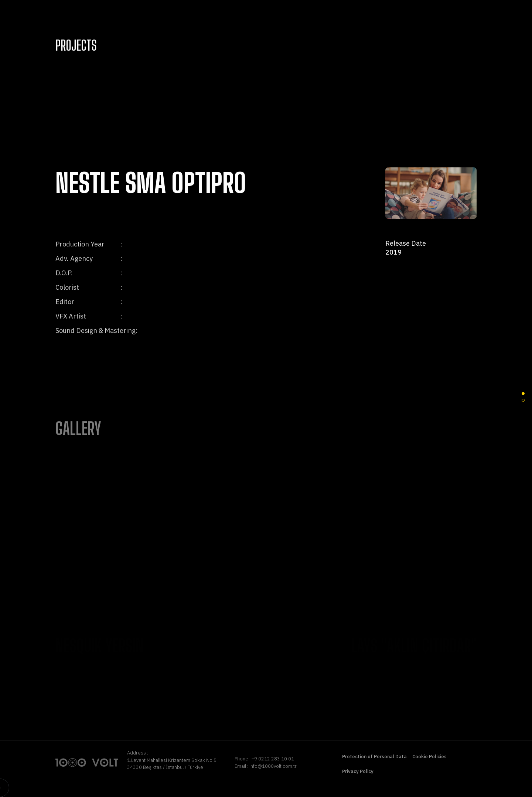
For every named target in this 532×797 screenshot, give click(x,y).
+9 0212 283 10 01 (273, 759)
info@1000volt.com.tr (273, 766)
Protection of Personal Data (374, 757)
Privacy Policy (358, 771)
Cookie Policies (429, 757)
